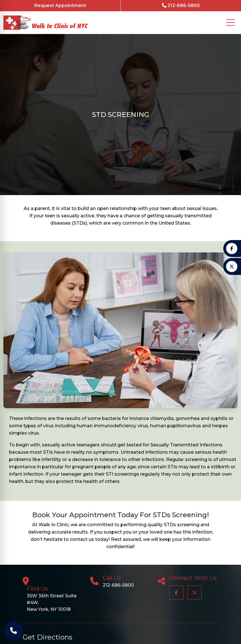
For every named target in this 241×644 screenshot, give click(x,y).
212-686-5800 (181, 5)
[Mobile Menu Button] (231, 22)
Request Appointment (60, 5)
